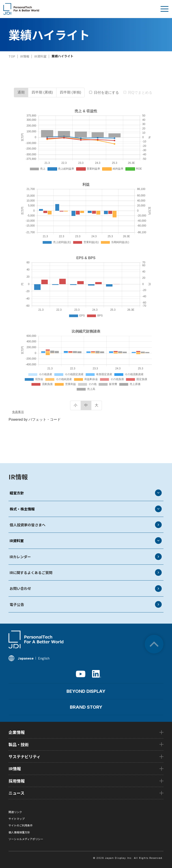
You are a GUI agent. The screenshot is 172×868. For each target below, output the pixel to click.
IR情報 (18, 477)
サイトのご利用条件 (21, 825)
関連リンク (15, 812)
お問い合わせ (86, 589)
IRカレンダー (86, 557)
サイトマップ (17, 819)
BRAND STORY (86, 707)
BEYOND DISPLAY (86, 691)
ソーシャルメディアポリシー (26, 839)
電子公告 (86, 604)
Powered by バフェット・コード (35, 419)
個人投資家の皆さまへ (86, 525)
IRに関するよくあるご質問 (86, 572)
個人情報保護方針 (19, 832)
